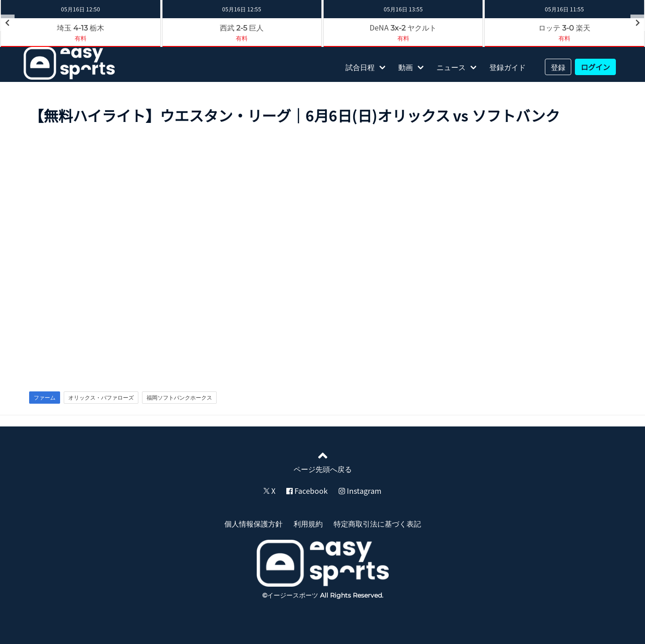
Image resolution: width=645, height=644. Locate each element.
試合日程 (360, 67)
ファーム (45, 397)
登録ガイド (508, 67)
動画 (406, 67)
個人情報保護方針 (254, 523)
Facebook (307, 491)
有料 (81, 38)
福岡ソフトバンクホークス (179, 397)
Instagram (360, 491)
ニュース (451, 67)
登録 (558, 67)
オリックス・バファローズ (101, 397)
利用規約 (308, 523)
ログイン (595, 67)
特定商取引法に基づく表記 (377, 523)
